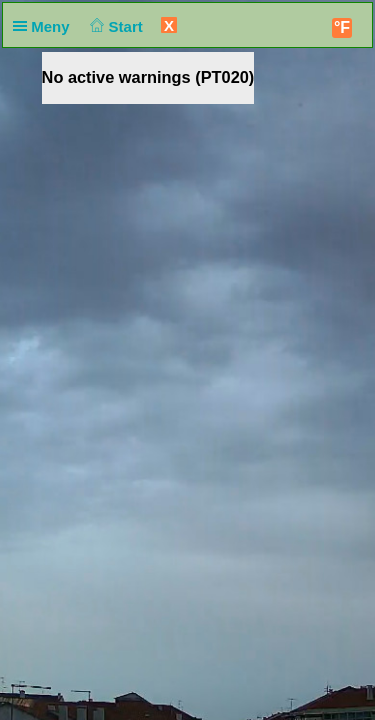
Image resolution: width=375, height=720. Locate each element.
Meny (45, 26)
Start (114, 26)
